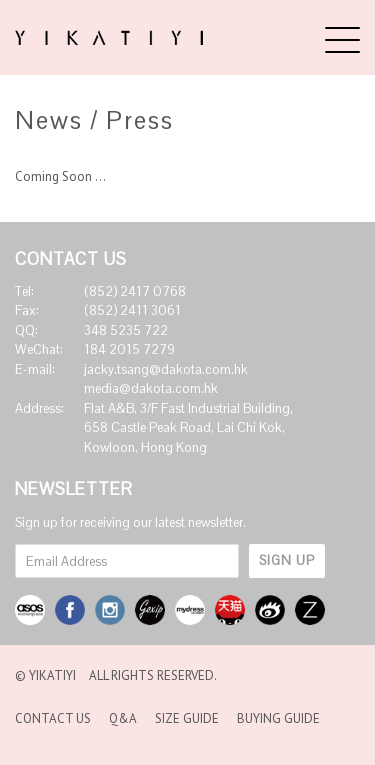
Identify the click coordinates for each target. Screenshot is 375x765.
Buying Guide (278, 718)
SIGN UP (287, 560)
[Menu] (342, 39)
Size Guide (187, 718)
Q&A (123, 718)
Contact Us (53, 718)
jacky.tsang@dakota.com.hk (166, 369)
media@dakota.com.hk (151, 388)
